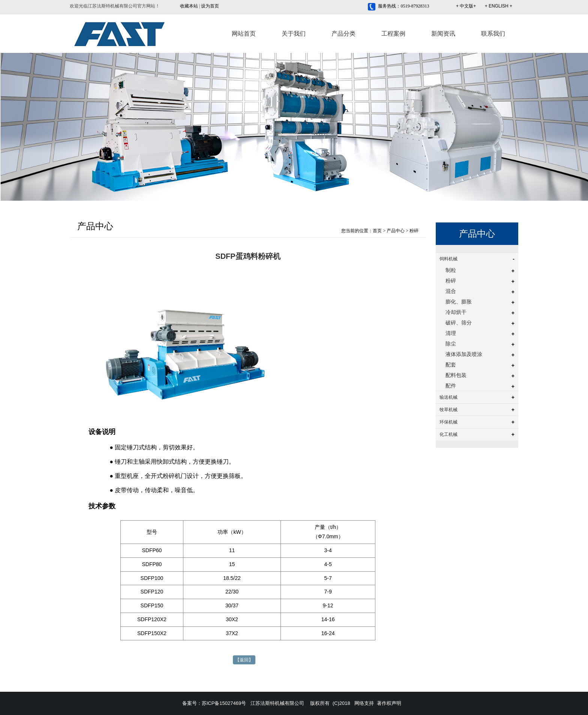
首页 (377, 231)
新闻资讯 (443, 34)
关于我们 (294, 34)
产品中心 (396, 231)
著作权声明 (389, 703)
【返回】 (244, 660)
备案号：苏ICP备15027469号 (214, 703)
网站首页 (244, 34)
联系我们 (493, 34)
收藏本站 (189, 6)
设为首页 (210, 6)
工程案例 (393, 34)
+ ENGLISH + (499, 6)
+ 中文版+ (466, 6)
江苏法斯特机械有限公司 (277, 703)
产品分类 (343, 34)
